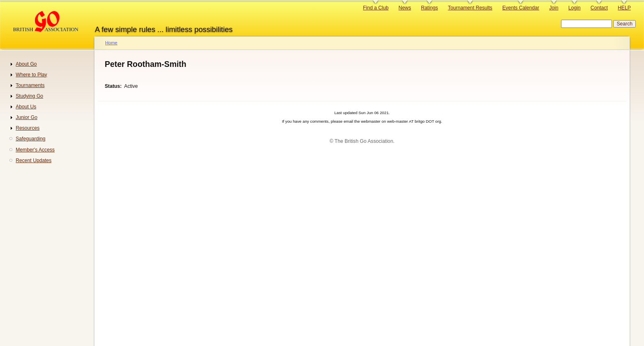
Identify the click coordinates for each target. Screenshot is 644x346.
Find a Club (376, 8)
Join (554, 8)
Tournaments (30, 85)
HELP (624, 8)
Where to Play (31, 75)
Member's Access (35, 150)
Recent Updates (33, 160)
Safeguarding (30, 139)
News (405, 8)
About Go (26, 64)
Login (575, 8)
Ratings (429, 8)
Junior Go (26, 117)
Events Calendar (521, 8)
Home (111, 43)
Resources (28, 128)
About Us (26, 107)
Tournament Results (470, 8)
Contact (599, 8)
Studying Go (29, 96)
